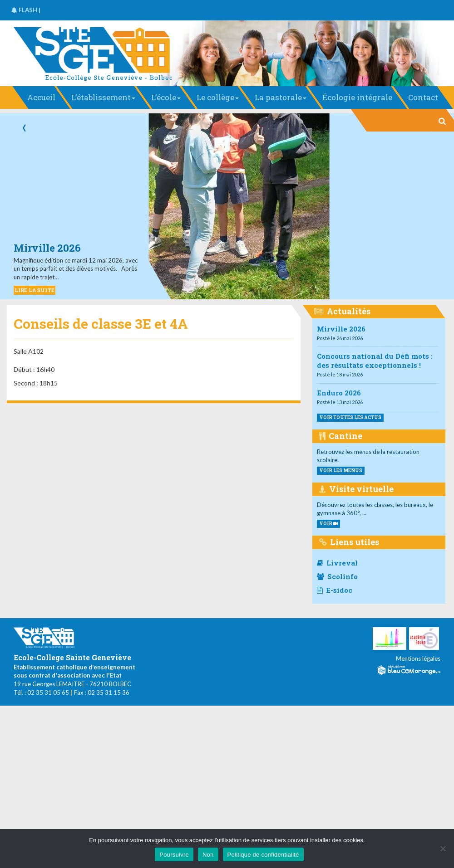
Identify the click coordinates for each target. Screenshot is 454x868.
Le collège (218, 97)
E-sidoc (335, 590)
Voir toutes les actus (350, 417)
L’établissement (103, 97)
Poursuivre (174, 855)
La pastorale (281, 97)
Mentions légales (418, 658)
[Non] (443, 848)
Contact (423, 97)
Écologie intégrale (357, 97)
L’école (166, 97)
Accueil (41, 97)
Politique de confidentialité (263, 855)
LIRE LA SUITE (35, 290)
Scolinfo (337, 576)
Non (208, 855)
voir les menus (341, 471)
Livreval (337, 563)
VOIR (328, 524)
